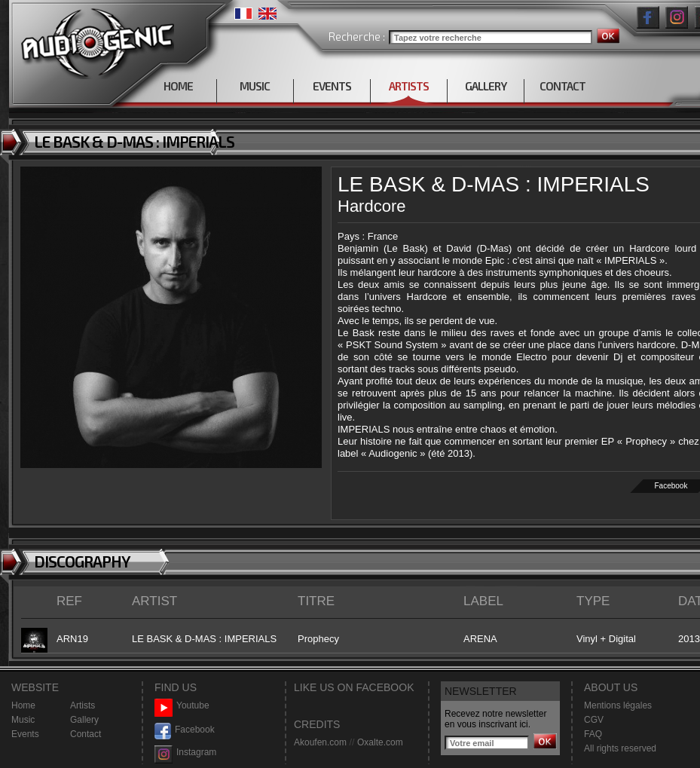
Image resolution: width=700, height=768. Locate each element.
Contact (86, 734)
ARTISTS (409, 86)
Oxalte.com (380, 742)
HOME (178, 86)
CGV (594, 720)
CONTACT (562, 86)
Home (23, 705)
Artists (83, 705)
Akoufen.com (320, 742)
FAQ (593, 734)
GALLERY (486, 86)
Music (23, 720)
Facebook (185, 730)
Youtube (182, 706)
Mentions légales (618, 705)
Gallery (84, 720)
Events (25, 734)
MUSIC (255, 86)
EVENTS (332, 86)
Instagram (185, 753)
